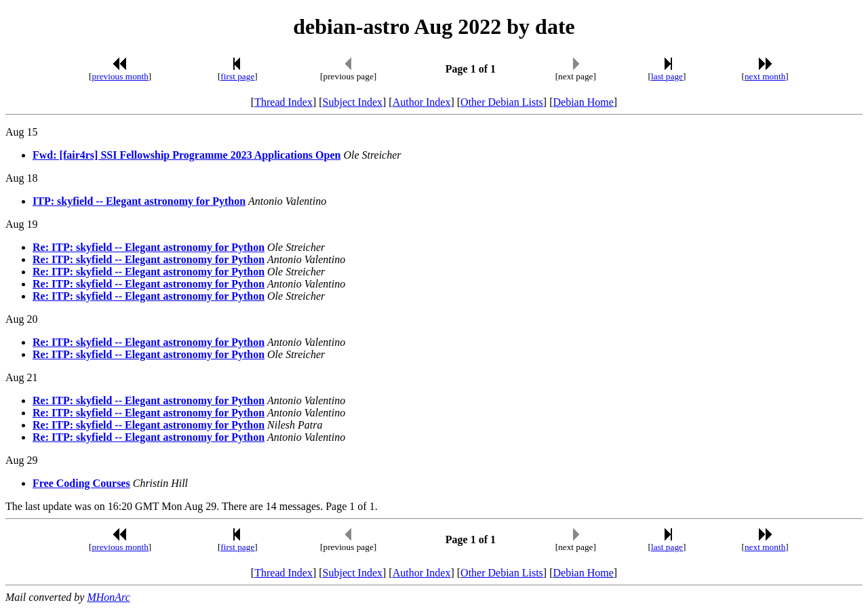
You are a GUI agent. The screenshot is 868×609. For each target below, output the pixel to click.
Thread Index (283, 102)
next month (765, 76)
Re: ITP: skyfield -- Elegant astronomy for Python (149, 247)
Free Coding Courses (81, 483)
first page (237, 76)
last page (667, 76)
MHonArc (108, 597)
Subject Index (353, 102)
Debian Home (583, 102)
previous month (120, 76)
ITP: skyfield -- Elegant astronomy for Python (139, 201)
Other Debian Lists (502, 102)
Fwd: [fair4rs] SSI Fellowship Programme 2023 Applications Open (186, 155)
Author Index (422, 102)
